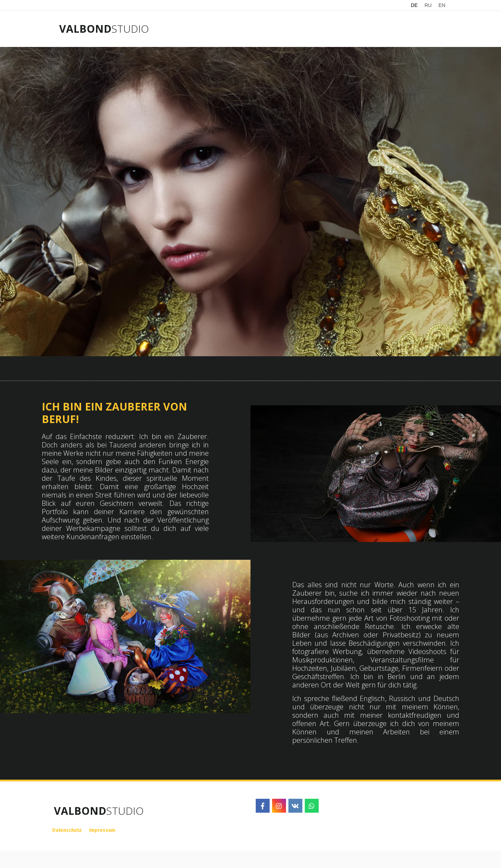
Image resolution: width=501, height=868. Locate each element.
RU (428, 5)
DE (414, 5)
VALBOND (85, 29)
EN (442, 5)
